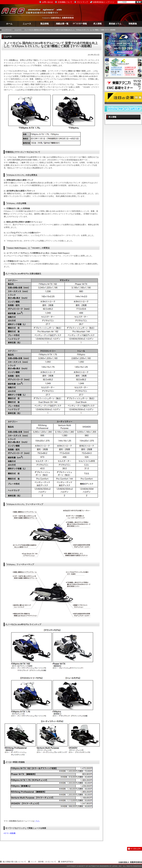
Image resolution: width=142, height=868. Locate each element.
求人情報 (97, 24)
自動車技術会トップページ (104, 2)
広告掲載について (65, 2)
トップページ (7, 30)
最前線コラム (115, 24)
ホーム (9, 24)
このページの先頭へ (135, 849)
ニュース (27, 24)
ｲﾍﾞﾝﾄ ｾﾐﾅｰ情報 (80, 24)
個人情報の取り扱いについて (14, 862)
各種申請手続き (67, 862)
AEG (33, 12)
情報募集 (133, 24)
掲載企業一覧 (62, 24)
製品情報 (45, 24)
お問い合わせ (48, 2)
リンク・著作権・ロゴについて (43, 862)
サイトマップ (83, 2)
